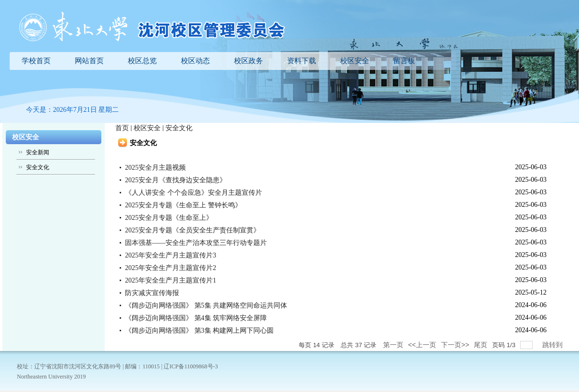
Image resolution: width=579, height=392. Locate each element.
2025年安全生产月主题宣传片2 (171, 268)
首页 (122, 128)
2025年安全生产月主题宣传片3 (171, 255)
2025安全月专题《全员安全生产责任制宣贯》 (193, 230)
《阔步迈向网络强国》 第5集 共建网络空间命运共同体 (206, 305)
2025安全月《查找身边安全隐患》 (176, 180)
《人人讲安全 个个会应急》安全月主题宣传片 (193, 193)
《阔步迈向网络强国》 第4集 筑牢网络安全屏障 (196, 318)
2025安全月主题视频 (155, 168)
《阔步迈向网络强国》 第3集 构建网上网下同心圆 (199, 331)
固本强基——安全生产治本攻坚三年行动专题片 (196, 243)
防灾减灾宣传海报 (152, 293)
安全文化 (179, 128)
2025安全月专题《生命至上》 (169, 218)
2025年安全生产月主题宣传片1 (171, 280)
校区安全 (147, 128)
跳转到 (553, 345)
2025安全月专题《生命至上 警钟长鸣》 (183, 205)
